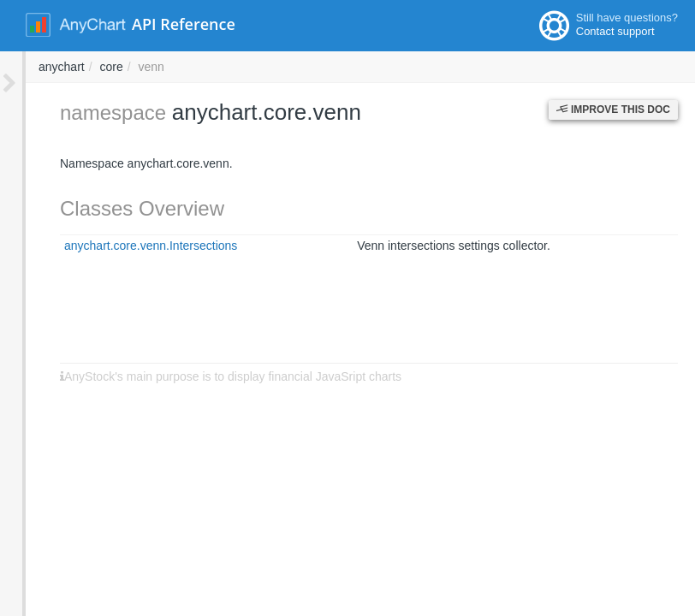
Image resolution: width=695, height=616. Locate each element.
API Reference (184, 24)
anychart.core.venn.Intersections (125, 246)
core (342, 67)
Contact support (615, 31)
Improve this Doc (613, 110)
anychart (293, 67)
